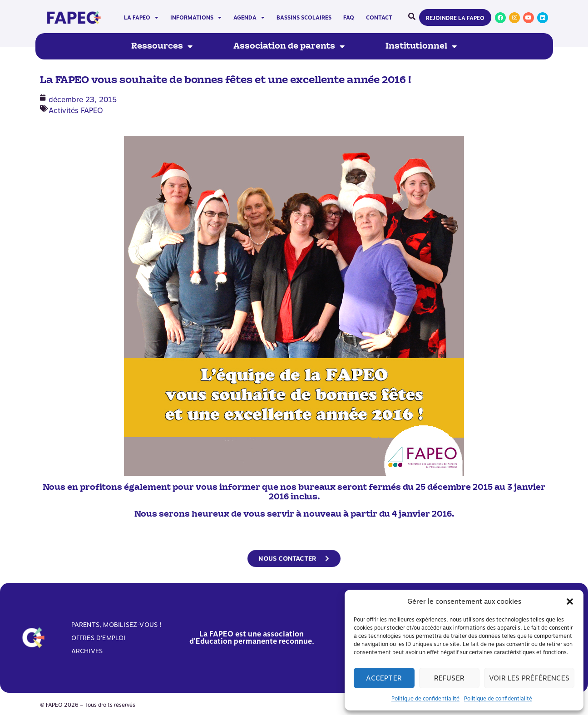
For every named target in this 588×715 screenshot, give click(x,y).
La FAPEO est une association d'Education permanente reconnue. (252, 638)
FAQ (349, 18)
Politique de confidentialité (425, 699)
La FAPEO (141, 18)
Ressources (162, 46)
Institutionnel (421, 46)
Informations (196, 18)
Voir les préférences (529, 678)
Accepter (384, 678)
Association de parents (289, 46)
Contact (379, 18)
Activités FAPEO (76, 111)
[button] (570, 602)
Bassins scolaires (304, 18)
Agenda (249, 18)
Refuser (449, 678)
